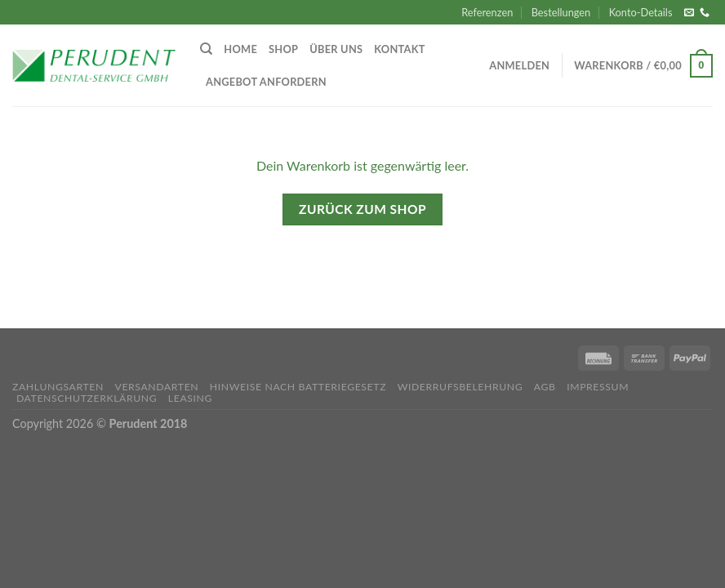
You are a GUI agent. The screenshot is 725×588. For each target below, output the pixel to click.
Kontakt (399, 49)
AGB (545, 387)
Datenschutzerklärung (87, 398)
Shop (283, 49)
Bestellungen (561, 12)
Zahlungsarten (58, 387)
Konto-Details (641, 12)
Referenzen (487, 12)
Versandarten (156, 387)
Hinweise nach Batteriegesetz (298, 387)
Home (240, 49)
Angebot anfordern (266, 82)
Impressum (598, 387)
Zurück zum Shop (362, 209)
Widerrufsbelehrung (460, 387)
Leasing (190, 398)
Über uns (336, 49)
